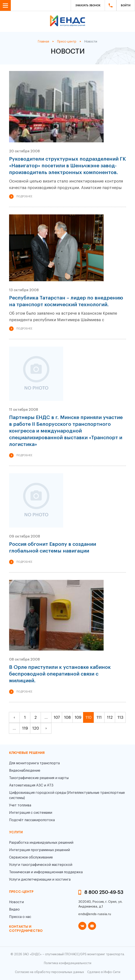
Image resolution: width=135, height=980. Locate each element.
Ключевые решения (27, 753)
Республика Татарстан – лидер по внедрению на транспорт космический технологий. (66, 301)
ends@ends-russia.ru (95, 914)
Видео (14, 909)
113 (120, 717)
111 (99, 717)
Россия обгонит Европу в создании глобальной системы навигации (53, 548)
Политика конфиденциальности (68, 963)
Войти (126, 5)
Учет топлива (20, 805)
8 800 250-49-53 (104, 892)
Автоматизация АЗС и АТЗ (31, 785)
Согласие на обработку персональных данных (49, 972)
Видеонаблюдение (25, 771)
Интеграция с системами (31, 813)
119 (25, 728)
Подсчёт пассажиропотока (32, 820)
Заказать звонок (88, 5)
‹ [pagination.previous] (14, 717)
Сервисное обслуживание (31, 857)
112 (110, 717)
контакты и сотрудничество (26, 929)
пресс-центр (21, 892)
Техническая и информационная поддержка (46, 872)
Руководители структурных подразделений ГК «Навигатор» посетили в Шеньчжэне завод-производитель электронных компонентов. (67, 166)
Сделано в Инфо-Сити (104, 972)
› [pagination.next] (46, 728)
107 (57, 717)
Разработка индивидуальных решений (41, 843)
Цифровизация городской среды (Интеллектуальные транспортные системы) (67, 795)
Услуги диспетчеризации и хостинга (40, 880)
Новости (16, 902)
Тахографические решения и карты (39, 778)
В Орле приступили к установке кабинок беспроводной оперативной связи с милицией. (60, 674)
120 (36, 728)
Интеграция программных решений (39, 850)
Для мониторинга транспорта (34, 763)
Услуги (16, 832)
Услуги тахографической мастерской (41, 865)
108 (67, 717)
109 (78, 717)
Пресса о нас (20, 917)
